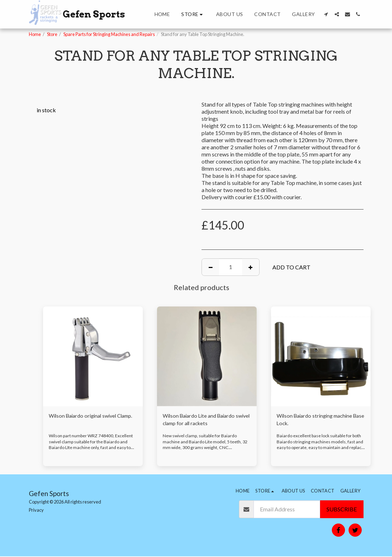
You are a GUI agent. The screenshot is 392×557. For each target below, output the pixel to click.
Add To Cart (291, 267)
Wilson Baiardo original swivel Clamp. (86, 420)
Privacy (36, 510)
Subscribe (342, 510)
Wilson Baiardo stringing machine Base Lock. (318, 420)
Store (52, 34)
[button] (326, 14)
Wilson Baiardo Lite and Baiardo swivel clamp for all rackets (202, 420)
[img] (93, 356)
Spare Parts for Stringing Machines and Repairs (109, 34)
